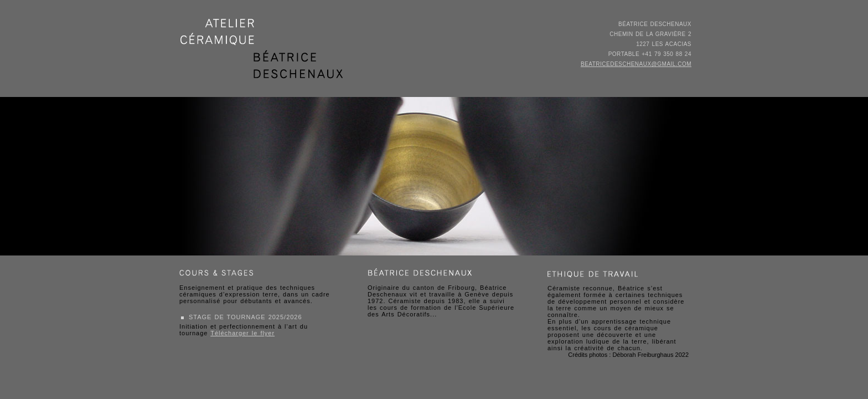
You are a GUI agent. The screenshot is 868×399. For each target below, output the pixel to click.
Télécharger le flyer (242, 333)
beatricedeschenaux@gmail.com (636, 64)
